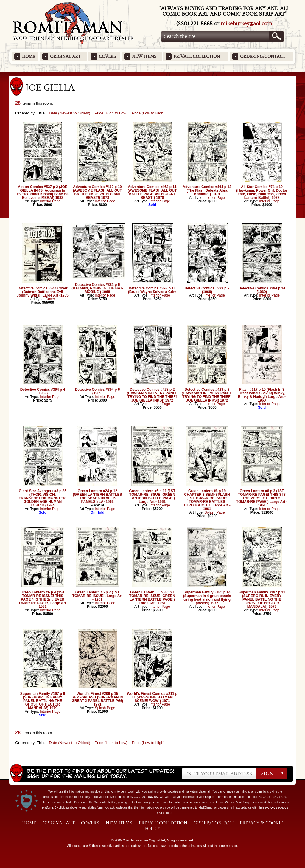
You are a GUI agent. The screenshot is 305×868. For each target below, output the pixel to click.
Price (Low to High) (148, 113)
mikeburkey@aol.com (246, 24)
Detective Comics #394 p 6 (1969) (98, 391)
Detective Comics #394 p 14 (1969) (262, 290)
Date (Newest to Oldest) (70, 113)
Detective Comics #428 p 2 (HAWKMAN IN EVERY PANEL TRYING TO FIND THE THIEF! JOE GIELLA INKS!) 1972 (152, 395)
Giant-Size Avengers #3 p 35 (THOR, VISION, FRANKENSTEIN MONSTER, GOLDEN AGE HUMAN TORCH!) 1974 (43, 498)
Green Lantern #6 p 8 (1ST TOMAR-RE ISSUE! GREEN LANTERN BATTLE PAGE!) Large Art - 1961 (152, 598)
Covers (107, 56)
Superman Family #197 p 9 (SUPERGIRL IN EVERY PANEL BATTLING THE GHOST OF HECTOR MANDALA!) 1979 (43, 701)
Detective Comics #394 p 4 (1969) (43, 391)
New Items (144, 56)
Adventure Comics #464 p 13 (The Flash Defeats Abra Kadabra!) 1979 (207, 190)
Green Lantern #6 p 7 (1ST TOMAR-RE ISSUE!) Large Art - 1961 (97, 596)
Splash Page (215, 512)
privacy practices (273, 797)
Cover (50, 299)
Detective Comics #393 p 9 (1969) (207, 290)
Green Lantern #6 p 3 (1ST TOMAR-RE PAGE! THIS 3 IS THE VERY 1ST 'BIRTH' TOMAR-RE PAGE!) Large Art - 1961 (262, 498)
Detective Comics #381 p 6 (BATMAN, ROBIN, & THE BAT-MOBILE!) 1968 (97, 288)
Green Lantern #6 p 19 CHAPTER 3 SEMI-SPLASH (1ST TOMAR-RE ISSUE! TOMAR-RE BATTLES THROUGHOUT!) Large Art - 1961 (207, 500)
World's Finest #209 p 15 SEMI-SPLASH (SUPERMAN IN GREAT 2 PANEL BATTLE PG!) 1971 (97, 699)
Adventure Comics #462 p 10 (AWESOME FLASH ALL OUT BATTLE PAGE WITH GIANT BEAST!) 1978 (98, 192)
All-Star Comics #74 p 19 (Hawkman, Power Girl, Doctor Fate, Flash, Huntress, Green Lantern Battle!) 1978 (262, 192)
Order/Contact (213, 823)
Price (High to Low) (111, 113)
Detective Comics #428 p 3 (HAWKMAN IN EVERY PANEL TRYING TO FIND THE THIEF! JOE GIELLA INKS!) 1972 (207, 395)
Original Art (65, 56)
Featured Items (153, 74)
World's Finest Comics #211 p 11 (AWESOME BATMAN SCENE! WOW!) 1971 (152, 697)
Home (28, 56)
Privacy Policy (277, 808)
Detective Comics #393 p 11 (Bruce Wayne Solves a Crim (152, 290)
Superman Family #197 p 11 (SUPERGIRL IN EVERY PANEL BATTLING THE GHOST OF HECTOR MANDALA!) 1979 (262, 599)
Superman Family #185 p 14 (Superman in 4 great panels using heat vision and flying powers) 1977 (207, 598)
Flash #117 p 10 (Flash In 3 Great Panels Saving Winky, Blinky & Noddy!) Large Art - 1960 (262, 395)
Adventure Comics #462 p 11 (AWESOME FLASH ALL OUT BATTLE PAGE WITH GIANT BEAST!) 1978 (152, 192)
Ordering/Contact (263, 56)
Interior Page (50, 201)
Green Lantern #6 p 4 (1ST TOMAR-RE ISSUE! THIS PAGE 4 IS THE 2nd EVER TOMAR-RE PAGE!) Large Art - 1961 (43, 599)
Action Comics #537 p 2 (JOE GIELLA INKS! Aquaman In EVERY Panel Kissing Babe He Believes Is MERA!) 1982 (42, 192)
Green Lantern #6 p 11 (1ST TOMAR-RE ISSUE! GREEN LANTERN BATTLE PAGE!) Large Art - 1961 (152, 496)
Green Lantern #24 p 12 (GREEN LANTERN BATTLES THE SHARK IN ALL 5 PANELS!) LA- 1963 (97, 496)
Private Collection (197, 56)
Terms (168, 813)
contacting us (146, 797)
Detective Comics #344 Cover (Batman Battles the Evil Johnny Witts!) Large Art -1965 (42, 292)
